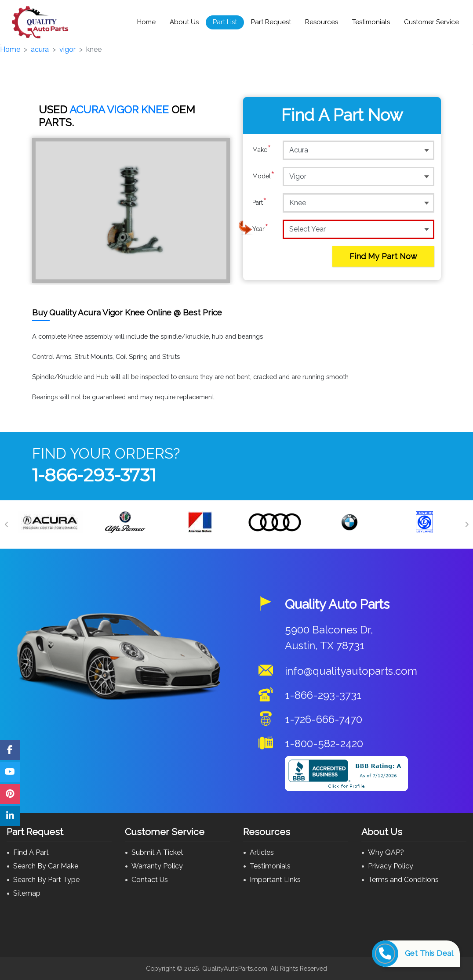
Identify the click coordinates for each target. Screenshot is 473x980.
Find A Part (31, 852)
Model (264, 176)
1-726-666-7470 (324, 719)
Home (146, 22)
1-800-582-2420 (324, 743)
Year (260, 229)
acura (40, 49)
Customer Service (431, 22)
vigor (67, 49)
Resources (322, 22)
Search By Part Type (46, 880)
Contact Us (150, 880)
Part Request (271, 22)
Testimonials (371, 22)
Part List (225, 22)
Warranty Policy (157, 866)
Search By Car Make (46, 866)
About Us (184, 22)
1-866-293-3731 (94, 475)
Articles (262, 852)
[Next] (466, 524)
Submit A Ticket (157, 852)
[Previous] (7, 524)
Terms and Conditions (403, 880)
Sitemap (27, 893)
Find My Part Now (383, 256)
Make (262, 150)
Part (260, 203)
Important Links (275, 880)
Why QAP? (386, 852)
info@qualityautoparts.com (351, 671)
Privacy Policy (391, 866)
